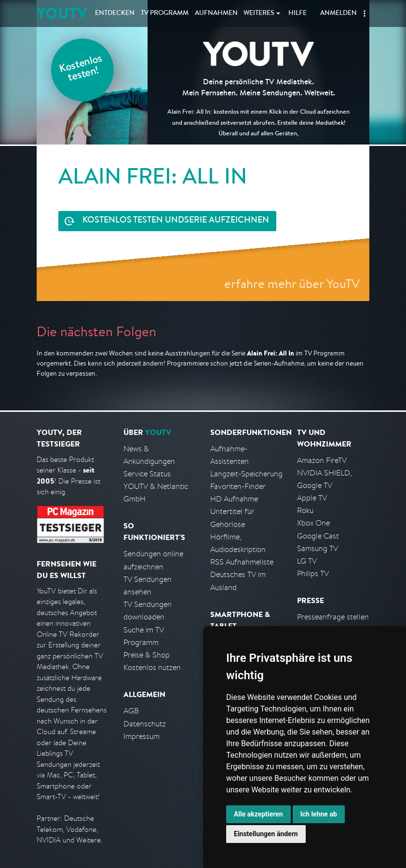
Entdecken (115, 13)
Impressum (142, 736)
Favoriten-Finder (238, 486)
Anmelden (338, 13)
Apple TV (312, 498)
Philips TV (313, 573)
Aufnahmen (216, 13)
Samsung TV (318, 548)
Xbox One (313, 523)
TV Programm (165, 13)
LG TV (307, 561)
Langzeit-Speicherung (246, 474)
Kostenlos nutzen (152, 667)
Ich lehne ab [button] (319, 814)
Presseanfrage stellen (333, 617)
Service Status (147, 474)
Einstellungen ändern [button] (266, 834)
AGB (131, 711)
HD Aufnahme (234, 499)
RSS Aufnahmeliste (242, 562)
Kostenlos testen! (81, 69)
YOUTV (62, 13)
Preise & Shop (147, 655)
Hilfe (298, 13)
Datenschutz (145, 724)
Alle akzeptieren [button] (258, 814)
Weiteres (259, 13)
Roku (305, 510)
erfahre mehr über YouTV (292, 283)
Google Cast (318, 536)
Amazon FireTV (322, 460)
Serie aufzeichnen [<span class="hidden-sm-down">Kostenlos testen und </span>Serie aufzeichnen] (176, 221)
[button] (365, 13)
